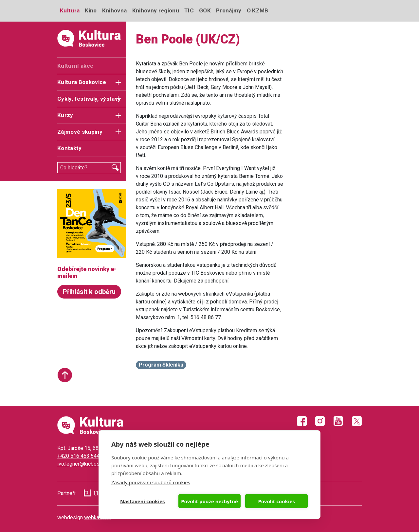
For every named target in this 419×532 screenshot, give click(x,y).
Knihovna (115, 10)
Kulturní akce (75, 66)
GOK (205, 10)
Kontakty (70, 148)
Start (65, 375)
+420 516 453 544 (78, 456)
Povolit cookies (276, 501)
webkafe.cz (97, 517)
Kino (91, 10)
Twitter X (357, 421)
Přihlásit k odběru (89, 292)
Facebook (302, 421)
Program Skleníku (161, 365)
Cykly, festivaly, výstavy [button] (89, 99)
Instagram (320, 421)
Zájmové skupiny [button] (80, 132)
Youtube (338, 421)
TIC (189, 10)
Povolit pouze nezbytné (209, 501)
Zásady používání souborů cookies (151, 482)
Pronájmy (229, 10)
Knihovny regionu (156, 10)
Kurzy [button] (65, 115)
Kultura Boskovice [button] (82, 82)
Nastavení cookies (143, 501)
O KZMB (258, 10)
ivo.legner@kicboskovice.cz (89, 464)
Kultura (70, 10)
